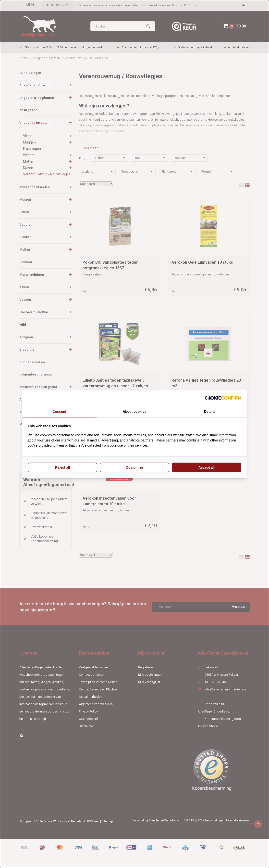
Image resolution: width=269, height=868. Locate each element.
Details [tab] (210, 412)
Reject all (62, 467)
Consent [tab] (59, 412)
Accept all (207, 467)
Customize (135, 467)
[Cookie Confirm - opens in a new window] (223, 398)
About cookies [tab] (134, 412)
